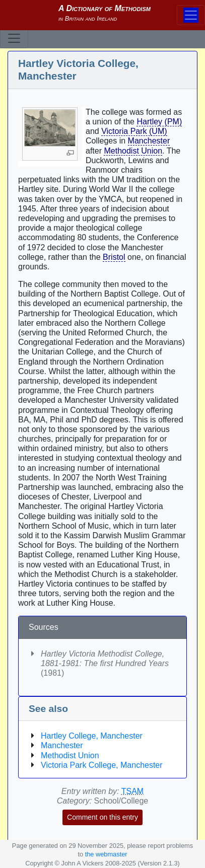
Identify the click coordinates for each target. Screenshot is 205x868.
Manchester (149, 141)
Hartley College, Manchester (92, 736)
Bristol (114, 257)
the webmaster (106, 854)
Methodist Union (133, 151)
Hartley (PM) (159, 122)
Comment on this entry (102, 817)
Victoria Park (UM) (134, 131)
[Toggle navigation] (14, 38)
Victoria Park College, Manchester (102, 765)
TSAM (132, 791)
